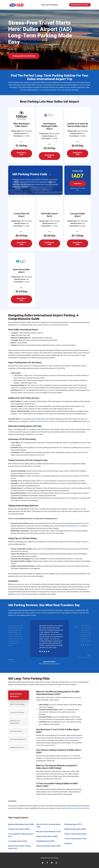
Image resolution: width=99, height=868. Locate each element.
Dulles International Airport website (77, 808)
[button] (24, 56)
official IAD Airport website (46, 421)
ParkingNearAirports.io (72, 526)
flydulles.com (67, 756)
